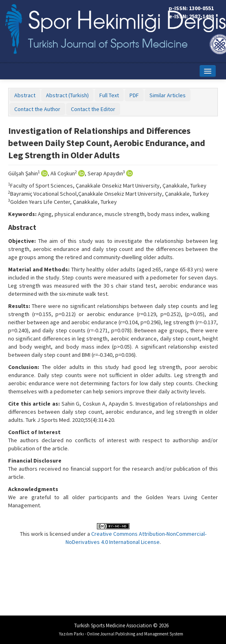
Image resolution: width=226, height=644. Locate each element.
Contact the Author (37, 109)
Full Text (109, 95)
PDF (134, 95)
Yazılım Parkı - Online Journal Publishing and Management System (121, 634)
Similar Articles (168, 95)
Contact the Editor (93, 109)
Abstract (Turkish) (67, 95)
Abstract (25, 95)
